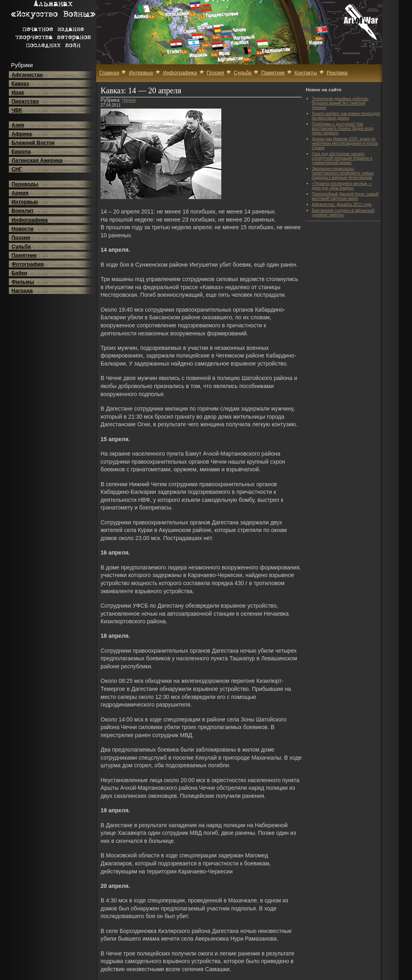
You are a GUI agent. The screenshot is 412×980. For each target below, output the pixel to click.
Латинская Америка (37, 160)
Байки (20, 273)
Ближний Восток (33, 143)
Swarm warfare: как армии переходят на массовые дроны (346, 116)
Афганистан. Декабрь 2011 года (342, 204)
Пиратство (25, 101)
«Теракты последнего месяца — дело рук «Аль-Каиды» (342, 186)
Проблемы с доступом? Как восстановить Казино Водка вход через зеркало (343, 128)
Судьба (21, 246)
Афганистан (27, 75)
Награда (22, 291)
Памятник (24, 255)
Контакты (306, 73)
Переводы (25, 184)
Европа (21, 151)
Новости (23, 229)
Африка (22, 134)
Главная (109, 73)
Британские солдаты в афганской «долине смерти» (343, 213)
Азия (18, 125)
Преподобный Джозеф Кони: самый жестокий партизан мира (345, 196)
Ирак (18, 92)
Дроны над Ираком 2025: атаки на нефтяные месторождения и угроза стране (345, 143)
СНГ (17, 169)
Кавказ (21, 83)
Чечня (129, 100)
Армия (20, 193)
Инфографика (30, 220)
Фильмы (23, 282)
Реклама (337, 73)
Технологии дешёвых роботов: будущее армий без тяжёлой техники (340, 103)
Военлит (23, 211)
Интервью (25, 202)
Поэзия (21, 237)
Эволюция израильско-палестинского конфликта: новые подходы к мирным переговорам (343, 173)
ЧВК (17, 110)
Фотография (28, 264)
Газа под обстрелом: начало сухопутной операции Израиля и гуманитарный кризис (342, 158)
